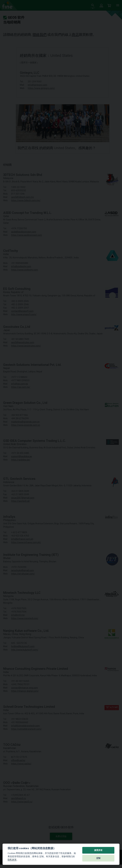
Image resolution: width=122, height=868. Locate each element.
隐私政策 (12, 860)
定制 (98, 858)
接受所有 (98, 850)
